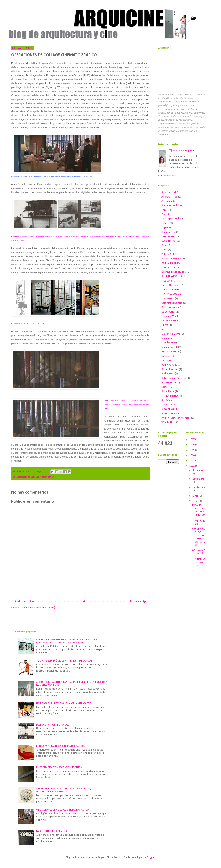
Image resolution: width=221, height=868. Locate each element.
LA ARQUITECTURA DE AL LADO (53, 831)
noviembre (198, 479)
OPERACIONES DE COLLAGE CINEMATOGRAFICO (63, 810)
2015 (192, 450)
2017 (192, 440)
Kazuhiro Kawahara (172, 303)
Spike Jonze (168, 392)
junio (196, 496)
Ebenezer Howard (171, 259)
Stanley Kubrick (170, 396)
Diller (164, 250)
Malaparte (167, 338)
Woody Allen (168, 422)
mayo (196, 501)
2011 (192, 466)
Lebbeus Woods (170, 316)
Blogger (151, 858)
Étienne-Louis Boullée (174, 272)
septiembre (199, 488)
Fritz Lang (167, 281)
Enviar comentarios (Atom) (41, 608)
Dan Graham (168, 237)
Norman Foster (169, 352)
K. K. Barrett (168, 299)
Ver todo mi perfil (168, 176)
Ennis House (168, 268)
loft (163, 329)
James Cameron (170, 290)
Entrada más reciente (24, 601)
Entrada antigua (139, 601)
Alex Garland (169, 192)
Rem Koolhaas (169, 365)
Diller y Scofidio (170, 254)
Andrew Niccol (169, 197)
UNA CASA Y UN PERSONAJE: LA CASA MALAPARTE (63, 703)
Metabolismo (168, 343)
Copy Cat (35, 477)
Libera (165, 325)
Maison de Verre (48, 477)
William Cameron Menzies (176, 418)
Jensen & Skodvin (171, 294)
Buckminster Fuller (172, 206)
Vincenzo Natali (170, 414)
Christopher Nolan (171, 219)
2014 (192, 455)
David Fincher (169, 241)
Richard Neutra (170, 369)
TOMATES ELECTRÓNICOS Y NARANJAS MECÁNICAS (199, 515)
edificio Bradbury (171, 263)
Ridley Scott (168, 374)
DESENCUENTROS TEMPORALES (53, 725)
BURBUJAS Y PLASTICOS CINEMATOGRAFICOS (61, 746)
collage (27, 477)
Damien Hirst (168, 232)
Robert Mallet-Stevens (174, 378)
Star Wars (167, 400)
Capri (164, 210)
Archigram (167, 201)
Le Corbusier (168, 312)
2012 (192, 461)
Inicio (83, 601)
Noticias (166, 356)
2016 (192, 445)
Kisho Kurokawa (170, 307)
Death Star (167, 245)
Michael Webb (169, 347)
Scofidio (166, 387)
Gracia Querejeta (171, 285)
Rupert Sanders (170, 383)
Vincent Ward (169, 409)
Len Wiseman (169, 321)
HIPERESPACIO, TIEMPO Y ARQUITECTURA (59, 768)
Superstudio (168, 405)
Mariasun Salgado (183, 151)
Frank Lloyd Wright (172, 277)
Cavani (165, 214)
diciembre (198, 471)
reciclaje (166, 361)
